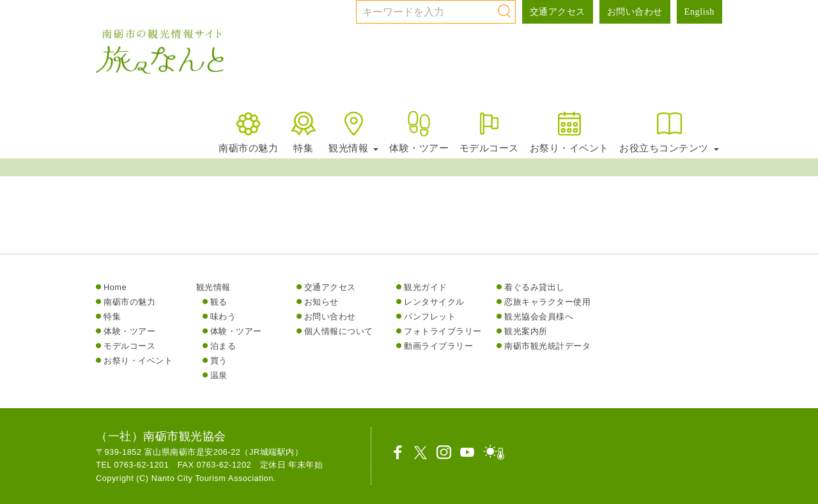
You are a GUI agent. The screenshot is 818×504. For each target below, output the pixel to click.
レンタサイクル (434, 302)
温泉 (219, 375)
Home (115, 287)
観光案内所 (526, 331)
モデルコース (489, 131)
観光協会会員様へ (539, 317)
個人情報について (339, 331)
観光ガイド (426, 287)
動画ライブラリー (438, 346)
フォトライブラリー (443, 331)
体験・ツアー (419, 131)
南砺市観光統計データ (547, 346)
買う (219, 361)
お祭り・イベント (569, 131)
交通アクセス (558, 11)
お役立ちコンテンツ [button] (669, 131)
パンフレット (430, 317)
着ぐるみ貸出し (535, 287)
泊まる (223, 346)
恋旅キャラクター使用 (547, 302)
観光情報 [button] (353, 131)
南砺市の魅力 (248, 131)
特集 (303, 131)
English (699, 11)
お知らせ (321, 302)
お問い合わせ (635, 11)
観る (219, 302)
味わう (223, 317)
